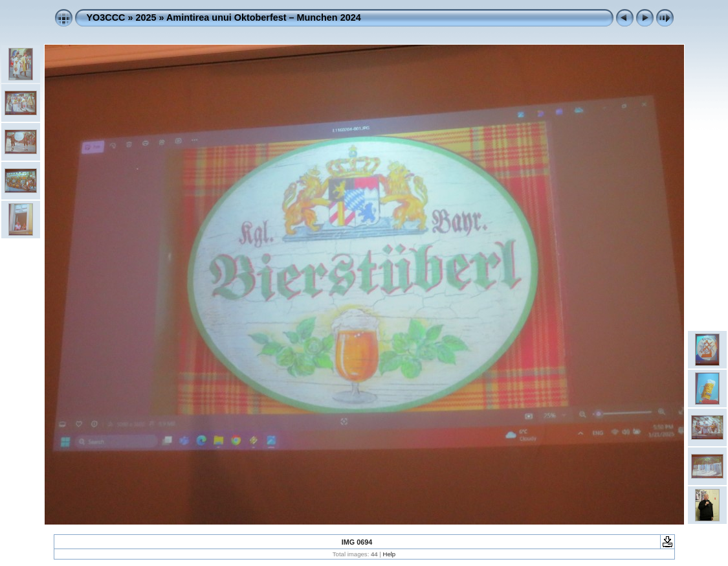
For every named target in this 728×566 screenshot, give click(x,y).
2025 (146, 17)
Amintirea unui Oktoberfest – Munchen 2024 (264, 17)
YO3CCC (106, 17)
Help (389, 554)
